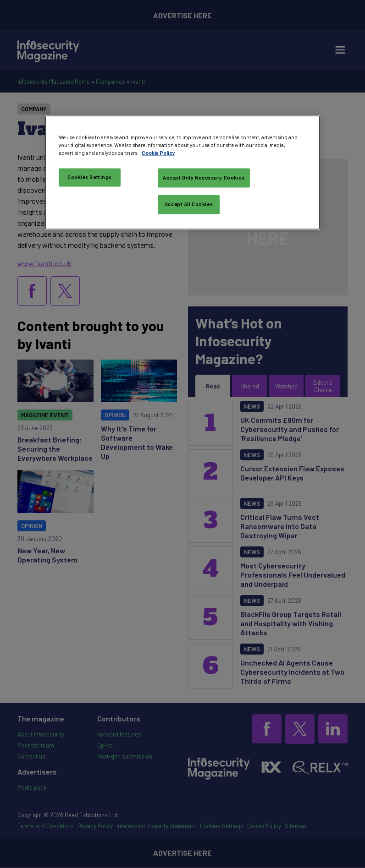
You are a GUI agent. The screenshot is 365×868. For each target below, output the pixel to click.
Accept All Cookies (189, 205)
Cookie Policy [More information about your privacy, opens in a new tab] (158, 153)
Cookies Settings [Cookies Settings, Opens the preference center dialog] (90, 177)
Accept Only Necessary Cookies (204, 178)
